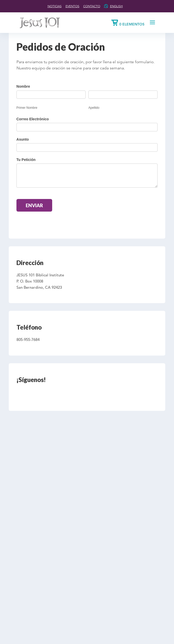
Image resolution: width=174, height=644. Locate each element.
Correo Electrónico (33, 119)
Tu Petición (26, 160)
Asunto (23, 139)
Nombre (23, 86)
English (116, 6)
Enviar (34, 205)
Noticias (55, 6)
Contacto (92, 6)
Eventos (72, 6)
